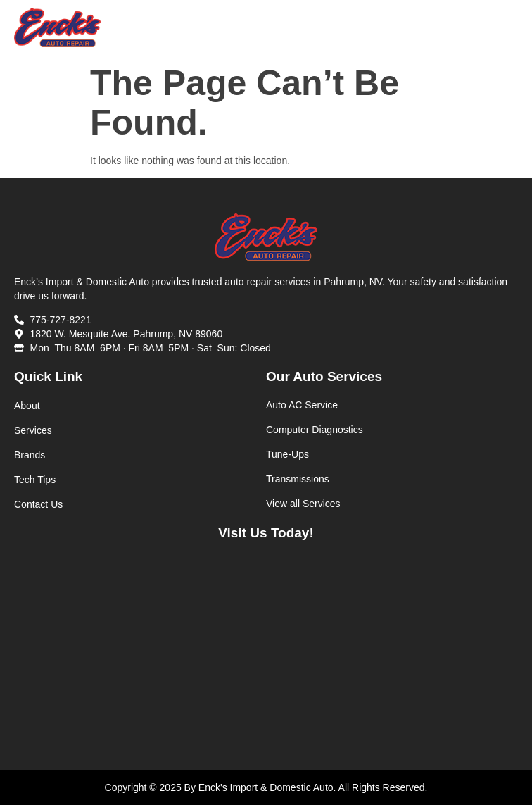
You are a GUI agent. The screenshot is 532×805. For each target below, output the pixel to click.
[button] (506, 28)
